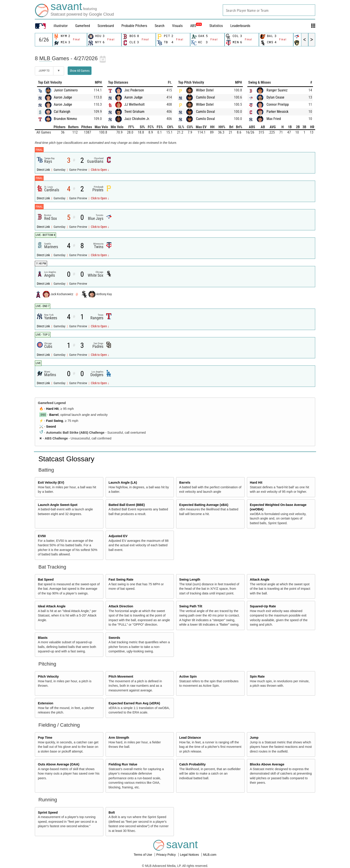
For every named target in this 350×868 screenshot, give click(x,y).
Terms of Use (143, 855)
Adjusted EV (118, 536)
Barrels (185, 482)
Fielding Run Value (123, 764)
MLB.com (210, 855)
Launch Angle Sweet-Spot (58, 505)
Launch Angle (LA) (123, 482)
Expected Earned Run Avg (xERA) (134, 703)
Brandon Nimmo (65, 119)
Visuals (177, 26)
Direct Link (44, 170)
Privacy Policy (166, 855)
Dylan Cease (275, 97)
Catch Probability (192, 764)
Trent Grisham (134, 112)
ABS (196, 26)
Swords (114, 638)
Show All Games (80, 71)
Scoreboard (106, 26)
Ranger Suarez (277, 90)
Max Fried (274, 119)
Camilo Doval (205, 97)
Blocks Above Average (267, 764)
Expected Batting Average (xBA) (204, 505)
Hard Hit (52, 409)
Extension (46, 703)
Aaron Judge (63, 97)
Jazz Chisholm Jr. (137, 119)
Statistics (216, 26)
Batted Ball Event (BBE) (127, 505)
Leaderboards (240, 26)
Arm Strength (119, 738)
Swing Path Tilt (191, 606)
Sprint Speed (48, 812)
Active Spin (188, 676)
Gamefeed (83, 26)
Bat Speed (46, 579)
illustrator (61, 26)
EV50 (42, 536)
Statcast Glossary (66, 459)
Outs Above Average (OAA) (59, 764)
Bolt (112, 812)
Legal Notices (190, 855)
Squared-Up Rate (263, 606)
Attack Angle (259, 579)
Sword (51, 427)
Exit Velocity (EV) (51, 482)
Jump (254, 738)
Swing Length (190, 579)
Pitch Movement (121, 676)
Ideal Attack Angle (52, 606)
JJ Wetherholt (134, 104)
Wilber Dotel (205, 90)
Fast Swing (55, 421)
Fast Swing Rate (121, 579)
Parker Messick (277, 112)
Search (160, 26)
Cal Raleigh (62, 112)
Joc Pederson (134, 90)
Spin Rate (257, 676)
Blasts (43, 638)
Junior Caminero (66, 90)
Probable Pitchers (134, 26)
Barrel (54, 415)
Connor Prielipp (278, 104)
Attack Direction (121, 606)
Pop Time (45, 738)
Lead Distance (190, 738)
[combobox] (269, 10)
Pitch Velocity (48, 676)
